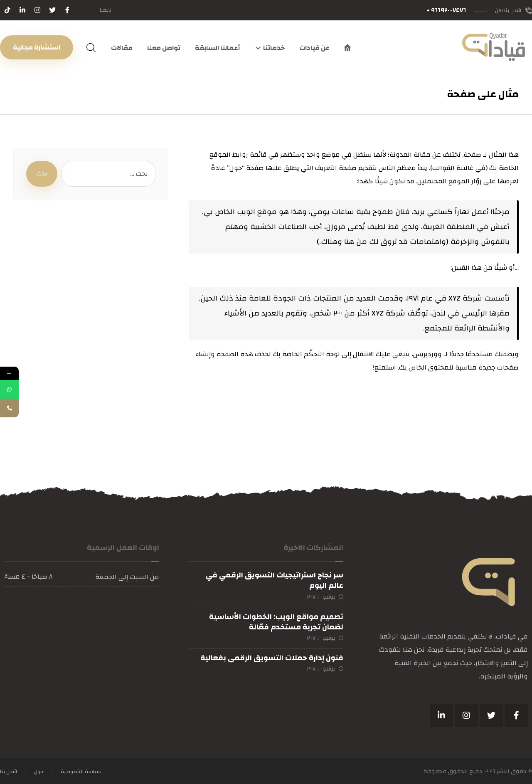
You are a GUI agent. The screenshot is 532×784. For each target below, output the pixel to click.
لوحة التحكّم (322, 354)
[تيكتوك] (7, 10)
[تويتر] (52, 10)
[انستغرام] (37, 10)
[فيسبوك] (67, 10)
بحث (42, 174)
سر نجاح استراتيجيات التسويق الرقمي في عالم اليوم (275, 580)
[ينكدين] (441, 715)
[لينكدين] (22, 10)
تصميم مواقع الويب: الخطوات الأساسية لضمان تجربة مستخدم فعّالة (276, 622)
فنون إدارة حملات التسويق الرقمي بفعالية (272, 658)
